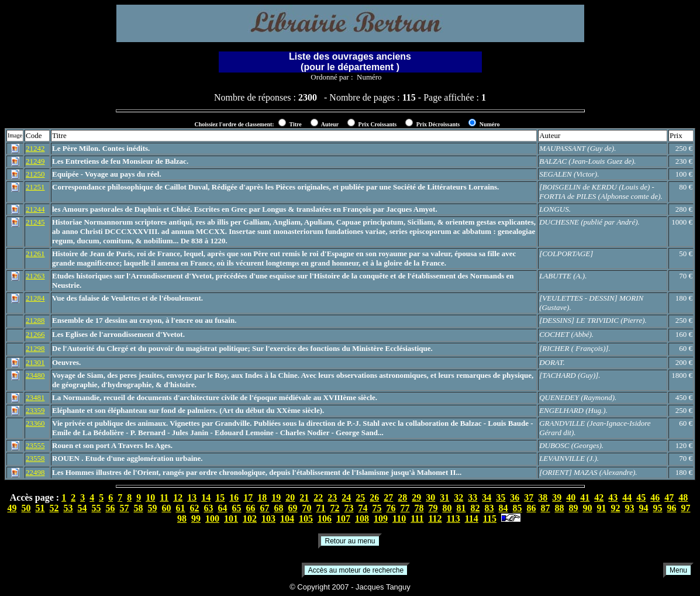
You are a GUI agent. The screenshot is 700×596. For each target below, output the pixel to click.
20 (290, 497)
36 (515, 497)
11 (164, 497)
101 (231, 519)
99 (196, 519)
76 (391, 508)
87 (546, 508)
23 (332, 497)
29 (416, 497)
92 (616, 508)
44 (627, 497)
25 (360, 497)
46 (655, 497)
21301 (35, 362)
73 (349, 508)
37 (529, 497)
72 (335, 508)
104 (287, 519)
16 (234, 497)
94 (644, 508)
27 (388, 497)
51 (40, 508)
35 (501, 497)
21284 (35, 298)
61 (181, 508)
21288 (35, 320)
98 (182, 519)
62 (195, 508)
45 (641, 497)
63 (209, 508)
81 (461, 508)
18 (262, 497)
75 (377, 508)
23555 (35, 445)
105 (306, 519)
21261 (35, 254)
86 (532, 508)
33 (473, 497)
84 (504, 508)
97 (686, 508)
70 (307, 508)
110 (399, 519)
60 (167, 508)
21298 (35, 348)
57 (125, 508)
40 (571, 497)
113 (454, 519)
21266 (35, 334)
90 (588, 508)
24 (346, 497)
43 (613, 497)
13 (192, 497)
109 (381, 519)
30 (430, 497)
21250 (35, 174)
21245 (35, 222)
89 (574, 508)
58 (139, 508)
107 (343, 519)
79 (433, 508)
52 (54, 508)
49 (12, 508)
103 (268, 519)
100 (212, 519)
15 (220, 497)
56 (111, 508)
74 (363, 508)
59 (153, 508)
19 (276, 497)
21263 (35, 276)
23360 (35, 423)
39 (557, 497)
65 (237, 508)
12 (178, 497)
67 (265, 508)
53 (68, 508)
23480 (35, 375)
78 (419, 508)
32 (458, 497)
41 (585, 497)
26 (374, 497)
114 (472, 519)
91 (602, 508)
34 (487, 497)
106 (325, 519)
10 (150, 497)
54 (82, 508)
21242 (35, 148)
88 (560, 508)
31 (444, 497)
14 (206, 497)
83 (489, 508)
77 (405, 508)
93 (630, 508)
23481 (35, 397)
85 (518, 508)
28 (402, 497)
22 (318, 497)
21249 (35, 161)
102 (250, 519)
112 (435, 519)
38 (543, 497)
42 (599, 497)
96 (672, 508)
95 (658, 508)
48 (683, 497)
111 (417, 519)
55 (96, 508)
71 (321, 508)
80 (447, 508)
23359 (35, 410)
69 (293, 508)
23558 (35, 458)
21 (304, 497)
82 (475, 508)
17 (248, 497)
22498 (35, 472)
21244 (35, 209)
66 (251, 508)
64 (223, 508)
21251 (35, 187)
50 (26, 508)
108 (362, 519)
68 (279, 508)
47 (669, 497)
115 (490, 519)
